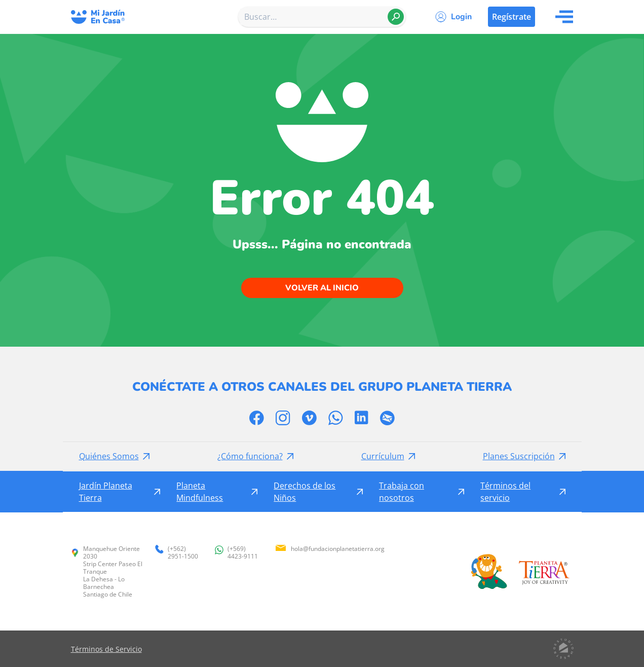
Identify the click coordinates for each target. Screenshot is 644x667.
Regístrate (512, 17)
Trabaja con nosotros (402, 492)
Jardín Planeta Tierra (106, 492)
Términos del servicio (505, 492)
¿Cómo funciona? (250, 456)
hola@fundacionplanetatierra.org (330, 549)
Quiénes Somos (109, 456)
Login (461, 17)
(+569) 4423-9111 (236, 552)
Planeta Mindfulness (200, 492)
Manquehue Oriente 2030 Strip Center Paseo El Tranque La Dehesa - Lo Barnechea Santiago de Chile (107, 571)
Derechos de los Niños (305, 492)
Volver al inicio (322, 288)
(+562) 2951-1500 (177, 552)
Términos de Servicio (106, 649)
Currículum (383, 456)
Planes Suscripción (519, 456)
